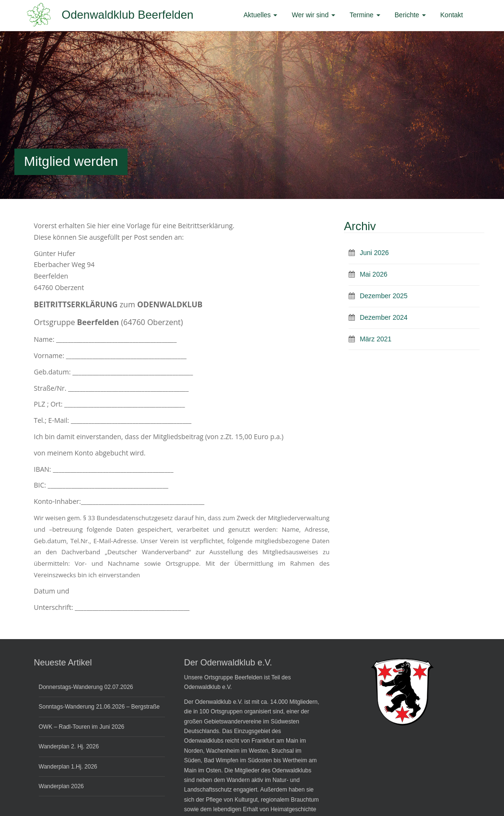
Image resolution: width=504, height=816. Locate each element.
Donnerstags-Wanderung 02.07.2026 (86, 687)
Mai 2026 (374, 274)
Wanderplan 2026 (61, 786)
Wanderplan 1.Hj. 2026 (68, 767)
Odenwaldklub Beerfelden (128, 15)
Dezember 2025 (384, 296)
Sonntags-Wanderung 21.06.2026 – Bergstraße (99, 707)
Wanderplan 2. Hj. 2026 (69, 746)
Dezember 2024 (384, 317)
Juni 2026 (374, 253)
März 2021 (375, 339)
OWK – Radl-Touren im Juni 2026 (82, 727)
